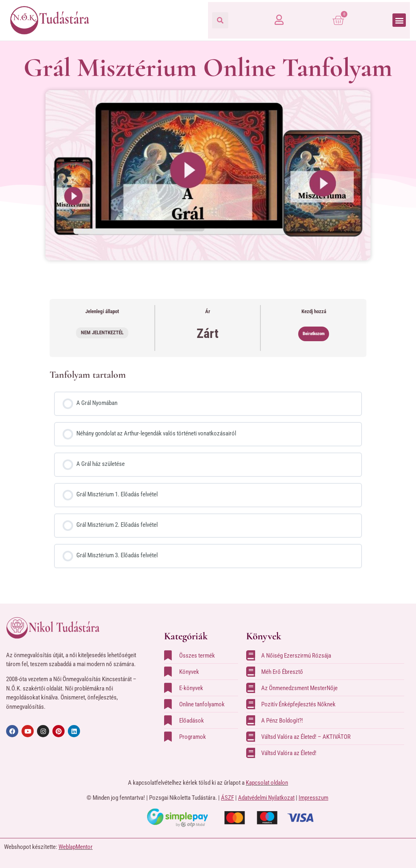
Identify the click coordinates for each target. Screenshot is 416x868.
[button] (220, 20)
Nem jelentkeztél (102, 332)
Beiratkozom (314, 334)
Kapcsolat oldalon (267, 783)
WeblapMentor (76, 847)
